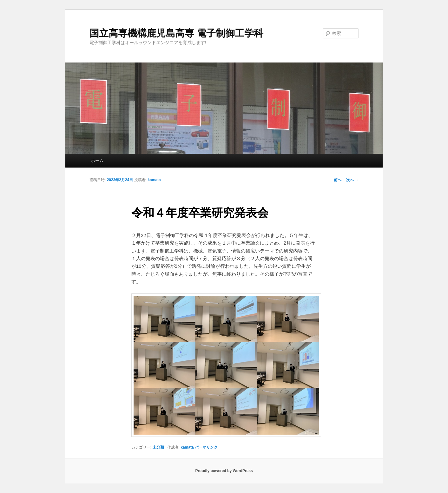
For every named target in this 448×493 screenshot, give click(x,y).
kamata (154, 180)
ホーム (97, 161)
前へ (335, 180)
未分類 (158, 447)
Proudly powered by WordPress (224, 471)
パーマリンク (206, 447)
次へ (352, 180)
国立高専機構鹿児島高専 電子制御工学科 (176, 33)
